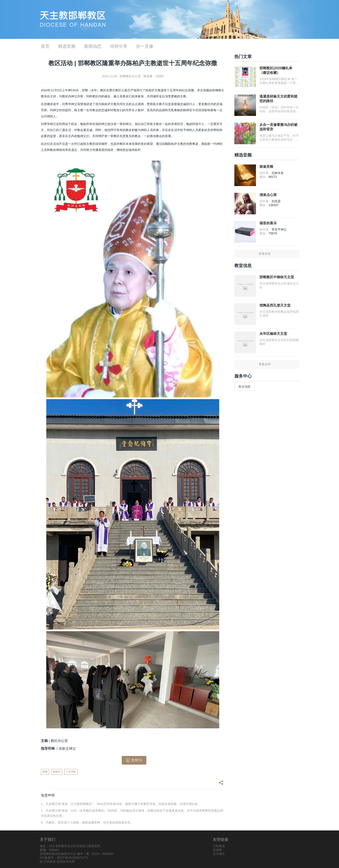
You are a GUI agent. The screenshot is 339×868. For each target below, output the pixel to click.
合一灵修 (145, 46)
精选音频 (67, 46)
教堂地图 (245, 387)
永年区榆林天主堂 (273, 334)
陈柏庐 (57, 772)
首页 (45, 46)
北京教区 (219, 854)
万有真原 (50, 862)
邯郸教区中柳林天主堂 (277, 277)
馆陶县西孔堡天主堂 (275, 305)
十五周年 (71, 772)
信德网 (217, 850)
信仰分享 (119, 46)
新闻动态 (93, 46)
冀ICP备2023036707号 (72, 858)
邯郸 (45, 772)
